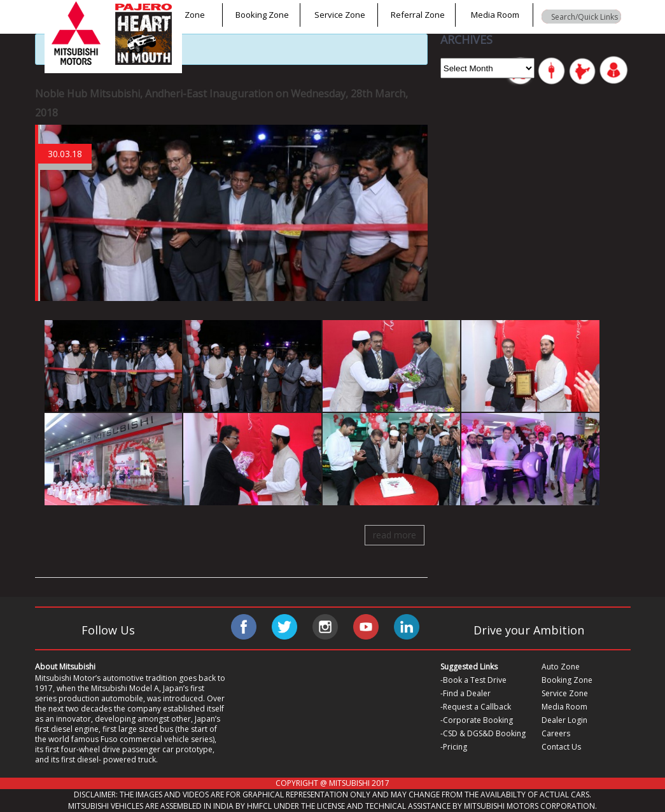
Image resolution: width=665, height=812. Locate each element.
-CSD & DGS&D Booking (483, 733)
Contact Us (561, 747)
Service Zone (340, 15)
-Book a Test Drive (473, 680)
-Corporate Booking (477, 720)
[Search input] (584, 17)
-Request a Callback (476, 707)
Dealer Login (564, 720)
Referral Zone (418, 15)
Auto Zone (185, 15)
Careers (556, 733)
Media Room (495, 15)
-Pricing (454, 747)
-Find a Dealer (465, 693)
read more (395, 535)
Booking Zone (262, 15)
